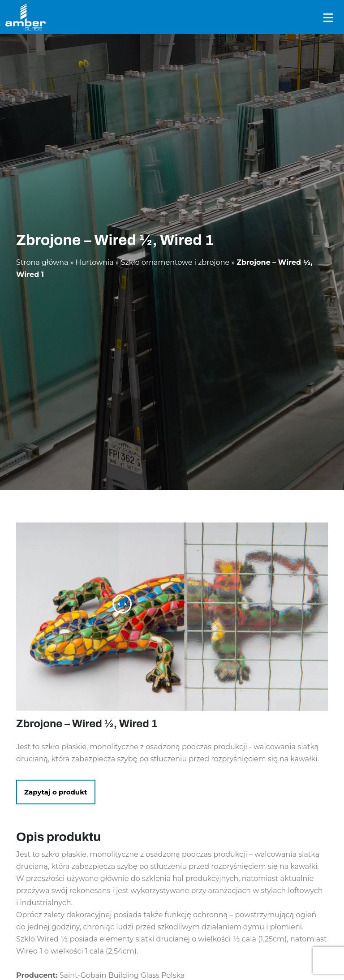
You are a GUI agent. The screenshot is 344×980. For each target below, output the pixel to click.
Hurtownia (95, 262)
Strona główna (42, 262)
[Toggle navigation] (328, 17)
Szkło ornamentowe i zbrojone (175, 262)
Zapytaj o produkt (56, 792)
